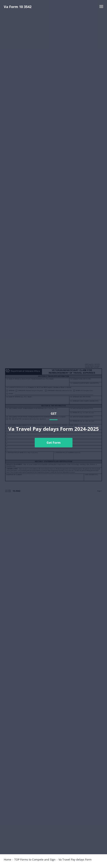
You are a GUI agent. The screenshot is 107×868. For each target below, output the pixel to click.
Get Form (54, 443)
